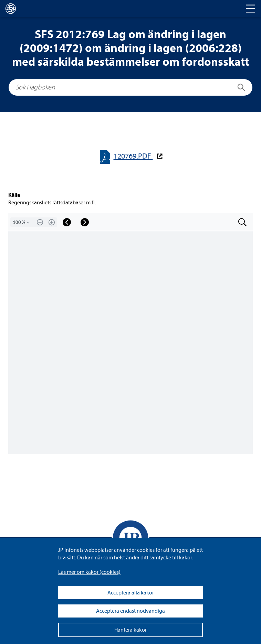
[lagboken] (11, 9)
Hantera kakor (130, 630)
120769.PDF (133, 156)
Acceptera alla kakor (131, 593)
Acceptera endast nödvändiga (130, 611)
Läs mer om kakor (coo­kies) (89, 572)
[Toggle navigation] (250, 9)
